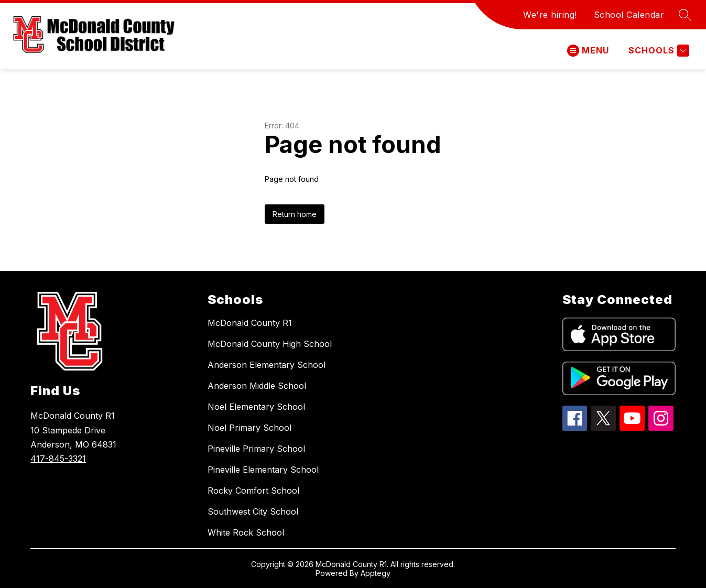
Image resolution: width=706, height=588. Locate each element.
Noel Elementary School (256, 407)
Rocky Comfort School (253, 491)
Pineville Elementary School (263, 470)
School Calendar (629, 15)
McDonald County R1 (250, 323)
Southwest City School (253, 511)
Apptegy (376, 573)
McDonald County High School (270, 344)
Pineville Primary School (256, 449)
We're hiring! (550, 15)
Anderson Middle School (257, 386)
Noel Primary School (249, 428)
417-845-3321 (58, 459)
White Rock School (246, 532)
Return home (295, 214)
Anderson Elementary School (267, 365)
